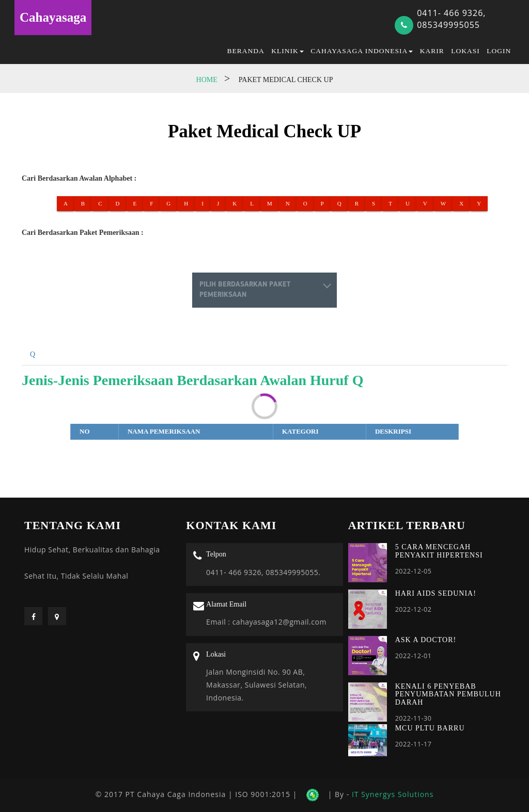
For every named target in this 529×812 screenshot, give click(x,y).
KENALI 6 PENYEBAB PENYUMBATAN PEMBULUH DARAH (448, 694)
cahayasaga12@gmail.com (278, 622)
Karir (432, 51)
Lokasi (465, 51)
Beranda (246, 51)
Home (207, 80)
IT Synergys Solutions (393, 794)
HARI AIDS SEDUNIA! (436, 593)
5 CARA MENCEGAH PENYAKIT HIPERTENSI (439, 551)
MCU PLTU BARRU (430, 728)
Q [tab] (33, 354)
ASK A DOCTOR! (426, 640)
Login (499, 51)
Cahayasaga (53, 17)
